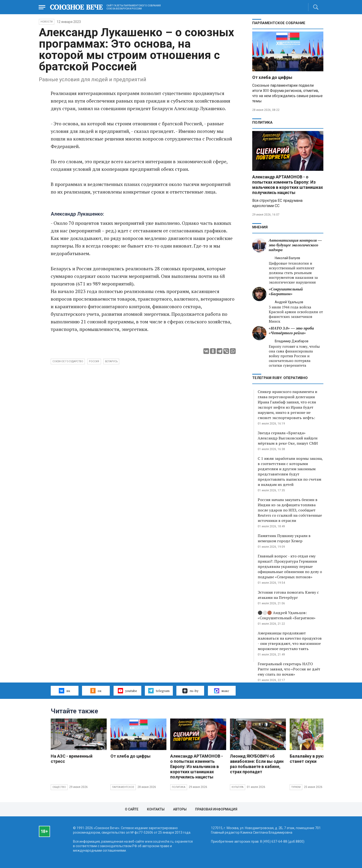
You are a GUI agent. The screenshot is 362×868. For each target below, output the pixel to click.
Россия (94, 361)
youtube (127, 691)
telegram (159, 691)
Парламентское (123, 787)
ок (96, 691)
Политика (262, 122)
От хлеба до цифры (272, 77)
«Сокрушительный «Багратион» (286, 292)
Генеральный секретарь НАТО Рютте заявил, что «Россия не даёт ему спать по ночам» (289, 669)
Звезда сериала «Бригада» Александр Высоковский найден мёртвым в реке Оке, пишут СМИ (288, 438)
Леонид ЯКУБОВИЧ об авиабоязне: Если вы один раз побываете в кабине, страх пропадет (257, 764)
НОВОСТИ (47, 22)
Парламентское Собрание (279, 23)
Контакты (156, 809)
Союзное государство (68, 361)
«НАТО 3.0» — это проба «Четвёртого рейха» (291, 331)
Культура (238, 787)
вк (64, 691)
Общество (59, 787)
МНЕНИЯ (260, 227)
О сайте (132, 809)
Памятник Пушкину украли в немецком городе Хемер (284, 538)
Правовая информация (216, 809)
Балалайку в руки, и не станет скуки (312, 759)
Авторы (180, 809)
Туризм (296, 787)
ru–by (190, 691)
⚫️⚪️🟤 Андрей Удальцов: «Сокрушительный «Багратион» (287, 615)
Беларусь (111, 361)
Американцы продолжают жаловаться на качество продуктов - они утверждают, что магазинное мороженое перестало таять (290, 641)
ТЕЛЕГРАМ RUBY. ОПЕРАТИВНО (280, 378)
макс (222, 691)
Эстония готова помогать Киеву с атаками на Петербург (288, 595)
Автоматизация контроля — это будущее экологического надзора (295, 245)
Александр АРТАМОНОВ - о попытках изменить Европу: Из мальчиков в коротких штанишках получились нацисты (288, 185)
